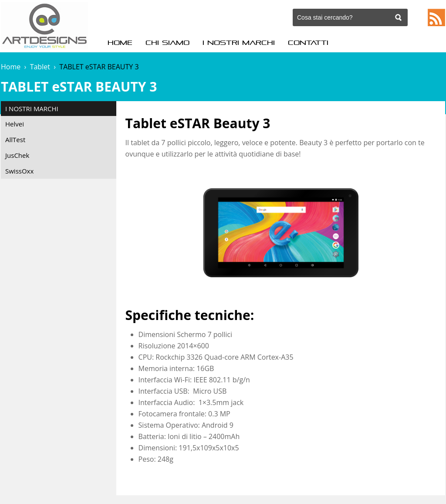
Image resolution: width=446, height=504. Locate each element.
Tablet (40, 67)
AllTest (15, 140)
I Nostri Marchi (239, 43)
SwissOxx (19, 171)
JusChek (17, 155)
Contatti (308, 43)
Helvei (15, 124)
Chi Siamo (167, 43)
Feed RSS (436, 17)
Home (120, 43)
